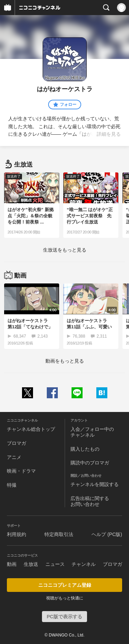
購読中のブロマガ (90, 463)
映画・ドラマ (21, 471)
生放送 (31, 564)
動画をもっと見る (65, 361)
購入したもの (85, 449)
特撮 (12, 485)
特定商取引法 (59, 534)
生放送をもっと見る (65, 250)
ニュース (55, 564)
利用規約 (17, 534)
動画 (12, 564)
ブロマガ (17, 443)
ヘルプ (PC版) (107, 534)
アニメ (14, 457)
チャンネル (84, 564)
